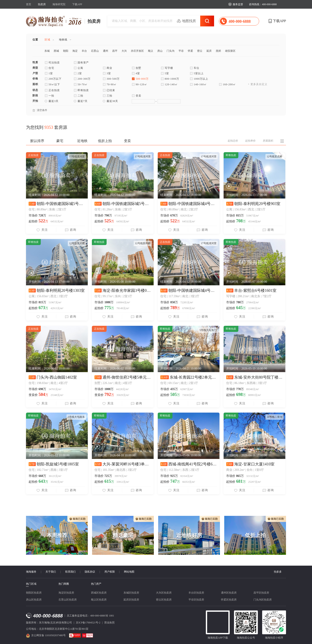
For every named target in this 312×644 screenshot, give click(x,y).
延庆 (209, 51)
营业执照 (109, 623)
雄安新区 (230, 51)
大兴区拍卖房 (164, 593)
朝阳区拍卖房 (34, 593)
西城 (56, 51)
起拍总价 (233, 141)
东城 (47, 51)
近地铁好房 (189, 535)
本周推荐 (57, 535)
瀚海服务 (31, 572)
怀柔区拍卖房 (229, 600)
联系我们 (70, 572)
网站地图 (129, 572)
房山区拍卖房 (34, 600)
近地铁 (82, 141)
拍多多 (278, 572)
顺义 (151, 51)
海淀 (75, 51)
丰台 (84, 51)
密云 (200, 51)
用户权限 (110, 572)
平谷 (181, 51)
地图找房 (189, 21)
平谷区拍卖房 (196, 600)
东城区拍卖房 (131, 593)
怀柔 (190, 51)
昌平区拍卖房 (261, 593)
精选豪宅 (123, 535)
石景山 (95, 51)
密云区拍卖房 (164, 600)
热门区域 (31, 584)
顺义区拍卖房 (99, 600)
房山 (160, 51)
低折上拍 (105, 141)
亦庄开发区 (137, 51)
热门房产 (96, 584)
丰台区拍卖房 (196, 593)
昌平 (115, 51)
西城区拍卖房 (99, 593)
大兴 (124, 51)
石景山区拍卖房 (68, 600)
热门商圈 (64, 584)
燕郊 (218, 51)
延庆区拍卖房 (131, 600)
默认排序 (37, 141)
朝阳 (66, 51)
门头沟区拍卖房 (263, 600)
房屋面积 (268, 141)
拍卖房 (42, 4)
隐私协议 (90, 572)
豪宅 (60, 141)
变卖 (127, 141)
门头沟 (171, 51)
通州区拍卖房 (229, 593)
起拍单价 (250, 141)
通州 (106, 51)
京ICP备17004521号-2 (88, 623)
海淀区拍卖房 (66, 593)
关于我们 (51, 572)
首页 (29, 4)
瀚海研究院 (59, 4)
